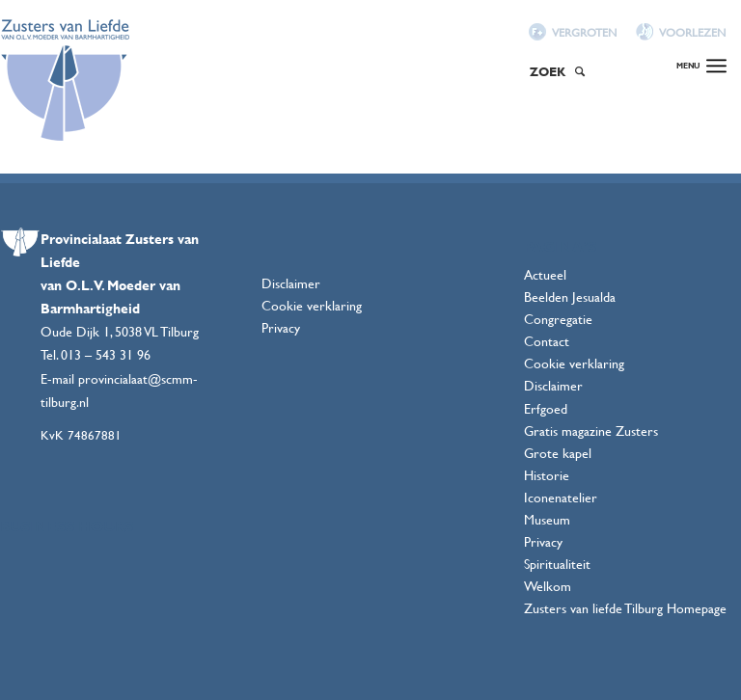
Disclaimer (291, 283)
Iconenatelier (561, 497)
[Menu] (701, 48)
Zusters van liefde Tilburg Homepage (625, 608)
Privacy (281, 327)
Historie (547, 475)
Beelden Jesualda (570, 296)
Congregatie (558, 319)
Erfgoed (546, 408)
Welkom (548, 586)
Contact (547, 341)
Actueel (545, 274)
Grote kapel (558, 453)
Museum (547, 519)
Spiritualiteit (557, 564)
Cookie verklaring (312, 305)
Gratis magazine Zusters (591, 431)
